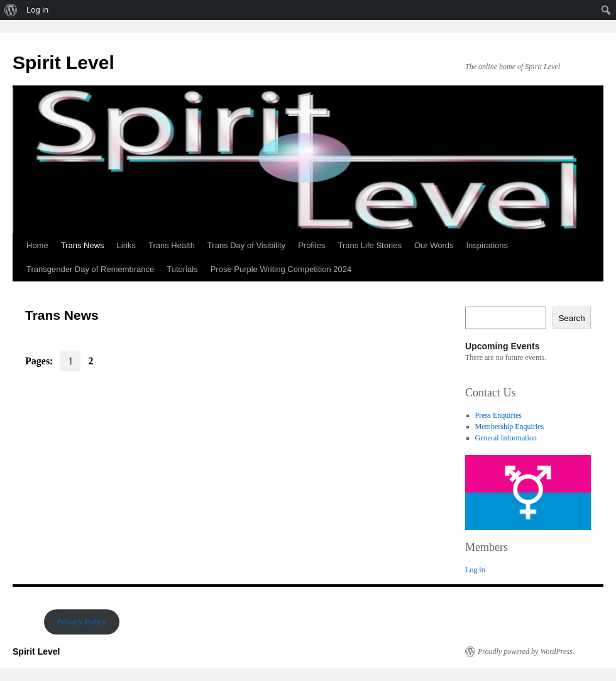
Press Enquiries (498, 415)
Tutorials (182, 269)
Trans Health (172, 245)
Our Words (434, 245)
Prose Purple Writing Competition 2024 (281, 269)
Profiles (311, 245)
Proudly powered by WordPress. (526, 651)
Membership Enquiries (510, 427)
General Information (506, 438)
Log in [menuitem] (37, 10)
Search (571, 318)
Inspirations (487, 245)
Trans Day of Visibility (246, 245)
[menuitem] (11, 10)
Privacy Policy (81, 622)
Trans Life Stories (369, 245)
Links (126, 245)
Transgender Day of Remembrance (90, 269)
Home (37, 245)
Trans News (83, 245)
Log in (475, 570)
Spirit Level (63, 63)
